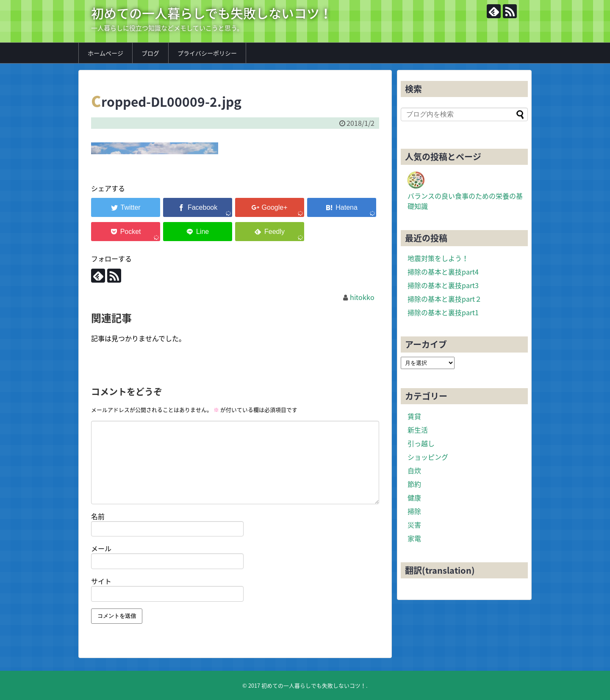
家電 (414, 538)
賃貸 (414, 416)
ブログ (150, 53)
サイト (101, 581)
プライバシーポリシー (207, 53)
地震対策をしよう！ (438, 258)
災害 (414, 525)
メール (101, 548)
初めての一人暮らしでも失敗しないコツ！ (212, 13)
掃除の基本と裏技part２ (445, 299)
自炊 (414, 470)
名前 (98, 516)
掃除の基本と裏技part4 (443, 272)
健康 (414, 497)
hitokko (362, 297)
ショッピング (428, 457)
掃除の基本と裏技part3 (443, 285)
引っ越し (421, 443)
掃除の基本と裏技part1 (443, 312)
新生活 (418, 430)
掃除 (414, 511)
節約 (414, 484)
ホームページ (105, 53)
